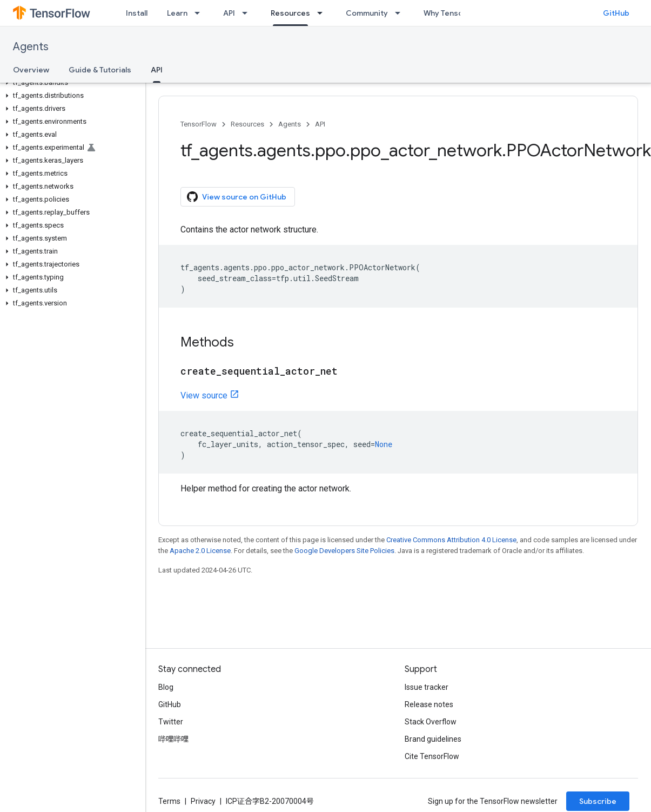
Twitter (171, 722)
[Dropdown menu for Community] (401, 13)
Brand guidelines (433, 739)
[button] (71, 83)
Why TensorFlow (453, 13)
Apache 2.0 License (200, 551)
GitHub (616, 13)
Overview (31, 70)
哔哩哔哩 (173, 739)
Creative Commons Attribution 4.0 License (451, 540)
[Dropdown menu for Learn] (200, 13)
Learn (177, 13)
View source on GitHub (237, 197)
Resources (247, 124)
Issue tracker (427, 687)
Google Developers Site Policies (344, 551)
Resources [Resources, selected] (290, 13)
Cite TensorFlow (432, 756)
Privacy (203, 801)
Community (367, 13)
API (229, 13)
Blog (166, 687)
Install (137, 13)
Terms (169, 801)
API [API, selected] (157, 70)
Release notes (429, 704)
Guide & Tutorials (100, 70)
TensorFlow (199, 124)
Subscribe (598, 801)
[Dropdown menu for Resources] (323, 13)
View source (204, 395)
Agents (31, 47)
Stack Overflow (431, 722)
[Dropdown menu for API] (248, 13)
